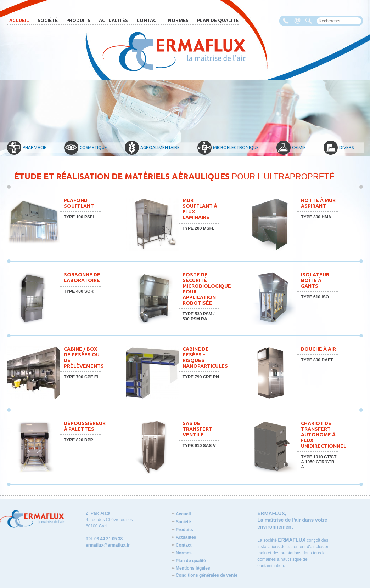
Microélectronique (228, 148)
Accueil (19, 20)
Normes (178, 20)
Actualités (113, 20)
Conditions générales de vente (204, 575)
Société (48, 20)
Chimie (291, 148)
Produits (78, 20)
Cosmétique (86, 148)
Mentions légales (191, 568)
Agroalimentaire (152, 148)
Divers (339, 148)
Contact (148, 20)
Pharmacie (27, 148)
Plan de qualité (218, 20)
